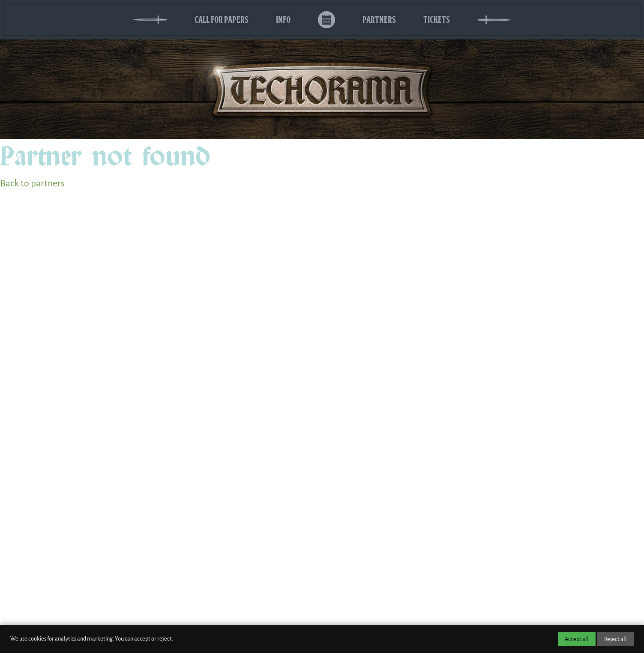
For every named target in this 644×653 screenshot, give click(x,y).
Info (283, 19)
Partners (379, 19)
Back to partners (32, 183)
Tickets (437, 19)
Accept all (577, 639)
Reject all (616, 639)
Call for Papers (222, 19)
